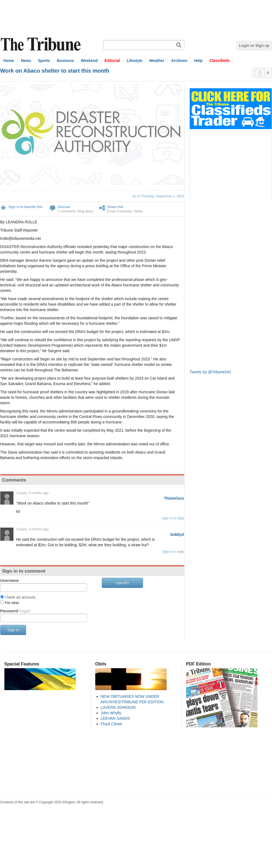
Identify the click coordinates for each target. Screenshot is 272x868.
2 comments (67, 211)
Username (10, 580)
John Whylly (111, 713)
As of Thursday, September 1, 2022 (158, 196)
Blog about (85, 211)
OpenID (122, 583)
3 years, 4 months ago (33, 493)
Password (16, 611)
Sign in (13, 630)
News (26, 61)
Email (111, 211)
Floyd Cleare (112, 724)
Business (65, 61)
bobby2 (177, 534)
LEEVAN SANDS (115, 718)
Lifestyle (135, 61)
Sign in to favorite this (26, 207)
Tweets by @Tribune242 (210, 372)
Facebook (124, 211)
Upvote (260, 73)
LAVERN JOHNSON (118, 707)
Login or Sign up (254, 45)
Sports (44, 61)
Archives (179, 61)
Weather (157, 61)
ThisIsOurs (174, 498)
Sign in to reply (173, 518)
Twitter (138, 211)
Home (9, 61)
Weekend (89, 61)
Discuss (64, 207)
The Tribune (41, 44)
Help (198, 61)
